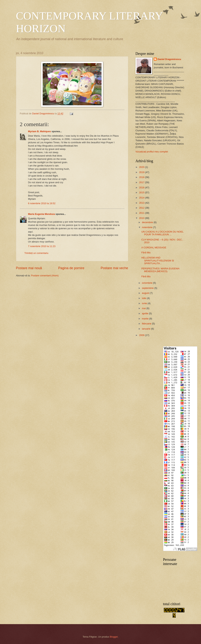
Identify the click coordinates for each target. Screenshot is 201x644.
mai (144, 308)
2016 (142, 188)
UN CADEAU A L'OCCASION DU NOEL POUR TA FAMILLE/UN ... (162, 233)
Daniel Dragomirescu (169, 59)
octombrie (147, 283)
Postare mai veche (114, 268)
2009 (142, 335)
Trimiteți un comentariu (36, 253)
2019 (142, 172)
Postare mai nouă (29, 268)
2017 (142, 182)
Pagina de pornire (71, 268)
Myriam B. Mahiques (40, 131)
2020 (142, 167)
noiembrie (147, 227)
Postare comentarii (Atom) (45, 276)
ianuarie (146, 329)
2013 (142, 203)
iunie (145, 303)
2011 (142, 213)
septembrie (148, 288)
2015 (142, 192)
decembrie (148, 222)
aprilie (145, 313)
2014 (142, 198)
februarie (147, 324)
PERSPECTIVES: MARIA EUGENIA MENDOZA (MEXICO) (160, 270)
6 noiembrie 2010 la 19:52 (42, 203)
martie (146, 319)
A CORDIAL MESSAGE (154, 248)
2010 (142, 218)
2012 (142, 208)
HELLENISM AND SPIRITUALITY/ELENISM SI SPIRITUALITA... (158, 261)
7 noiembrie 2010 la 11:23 (42, 246)
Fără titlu (146, 253)
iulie (144, 298)
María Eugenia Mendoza (42, 214)
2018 (142, 177)
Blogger (114, 637)
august (146, 293)
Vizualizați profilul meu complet (152, 152)
